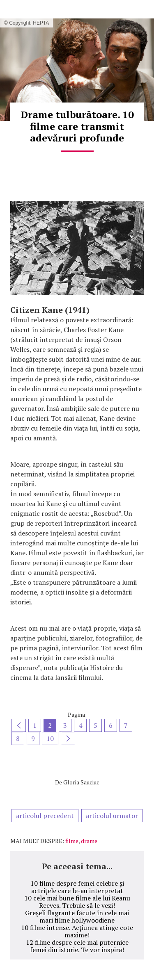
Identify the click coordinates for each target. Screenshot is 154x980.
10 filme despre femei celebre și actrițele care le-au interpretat (77, 887)
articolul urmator (112, 816)
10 (50, 738)
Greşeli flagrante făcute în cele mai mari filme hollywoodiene (77, 916)
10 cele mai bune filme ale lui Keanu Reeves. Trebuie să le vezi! (77, 902)
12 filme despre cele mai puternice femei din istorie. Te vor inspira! (77, 946)
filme (72, 841)
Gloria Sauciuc (81, 782)
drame (89, 841)
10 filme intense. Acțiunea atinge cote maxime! (77, 931)
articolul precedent (45, 816)
